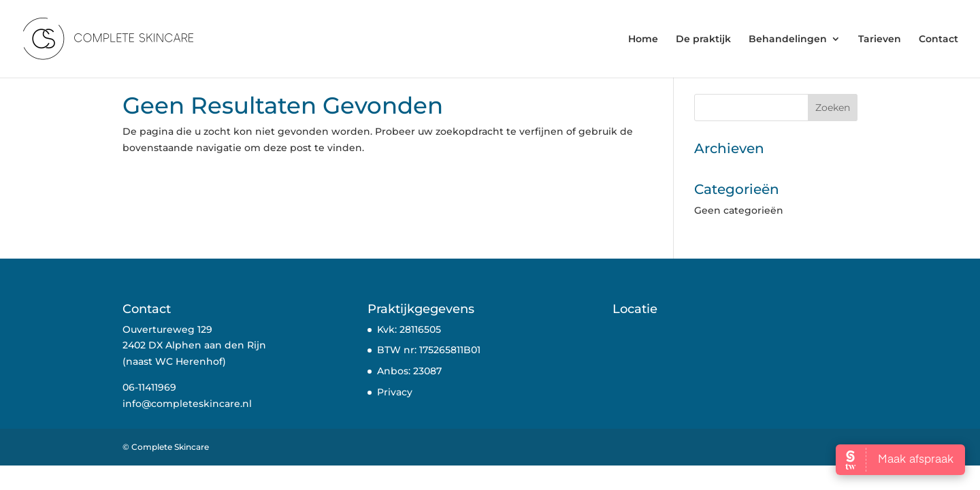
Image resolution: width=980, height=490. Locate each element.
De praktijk (703, 39)
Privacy (395, 392)
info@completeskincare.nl (187, 404)
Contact (938, 39)
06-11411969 (149, 387)
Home (643, 39)
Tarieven (880, 39)
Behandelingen (788, 39)
